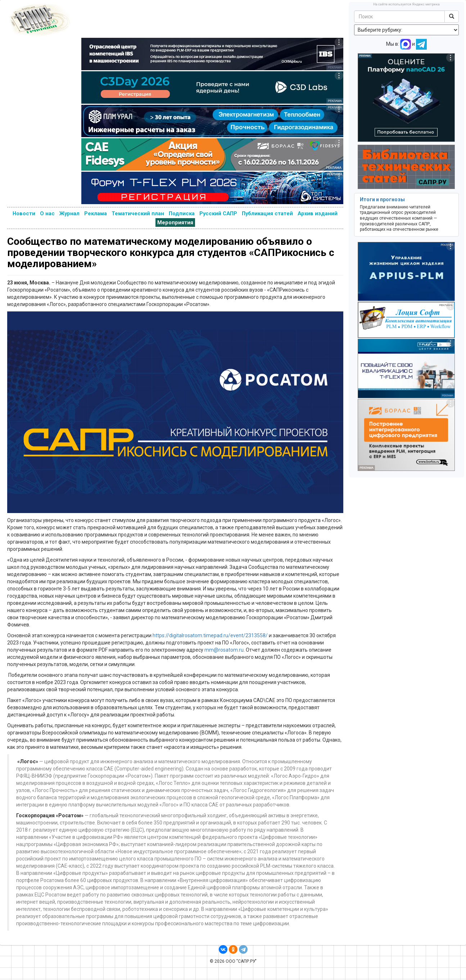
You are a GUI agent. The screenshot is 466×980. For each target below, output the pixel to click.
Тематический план (138, 213)
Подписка (182, 213)
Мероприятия (175, 222)
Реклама (96, 213)
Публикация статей (267, 213)
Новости (24, 213)
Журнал (69, 213)
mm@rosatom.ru (224, 650)
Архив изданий (318, 213)
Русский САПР (218, 213)
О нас (47, 213)
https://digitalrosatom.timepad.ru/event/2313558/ (210, 635)
